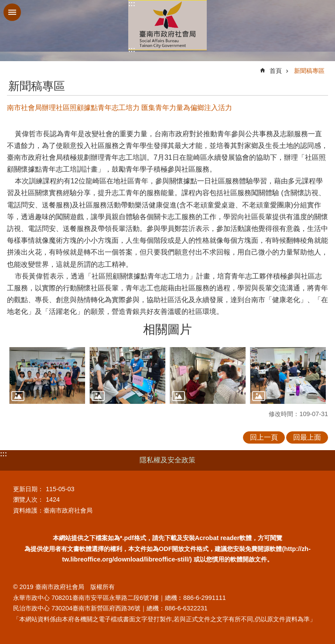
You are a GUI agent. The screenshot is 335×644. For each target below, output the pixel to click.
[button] (47, 376)
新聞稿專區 (309, 71)
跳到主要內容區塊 (5, 5)
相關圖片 (167, 329)
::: (132, 4)
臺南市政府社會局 (167, 25)
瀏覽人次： (28, 499)
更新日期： (28, 489)
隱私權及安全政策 (167, 460)
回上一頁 (264, 437)
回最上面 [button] (307, 437)
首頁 (276, 71)
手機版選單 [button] (12, 12)
